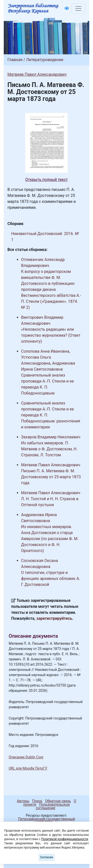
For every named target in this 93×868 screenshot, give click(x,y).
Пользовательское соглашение (53, 806)
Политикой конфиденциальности (65, 839)
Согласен (46, 857)
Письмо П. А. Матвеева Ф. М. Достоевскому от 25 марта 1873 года (51, 477)
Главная (15, 60)
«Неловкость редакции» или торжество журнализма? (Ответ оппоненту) (51, 335)
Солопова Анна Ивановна (45, 351)
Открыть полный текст (47, 180)
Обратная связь (58, 801)
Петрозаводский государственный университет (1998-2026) (44, 821)
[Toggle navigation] (78, 8)
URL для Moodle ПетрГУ (28, 768)
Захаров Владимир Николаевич (51, 437)
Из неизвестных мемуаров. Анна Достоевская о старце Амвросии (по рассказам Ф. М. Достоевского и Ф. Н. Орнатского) (50, 539)
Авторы (23, 801)
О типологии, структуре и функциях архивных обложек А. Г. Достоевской (51, 579)
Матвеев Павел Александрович (37, 74)
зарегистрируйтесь (54, 618)
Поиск (37, 801)
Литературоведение (45, 60)
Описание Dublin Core (26, 757)
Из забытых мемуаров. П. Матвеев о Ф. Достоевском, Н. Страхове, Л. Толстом (49, 449)
